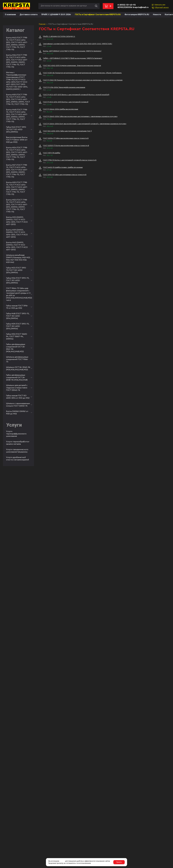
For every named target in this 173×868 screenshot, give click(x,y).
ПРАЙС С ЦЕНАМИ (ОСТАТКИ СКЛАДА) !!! (59, 36)
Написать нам (160, 5)
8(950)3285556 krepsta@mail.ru (133, 7)
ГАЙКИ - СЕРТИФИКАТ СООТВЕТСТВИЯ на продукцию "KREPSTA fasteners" (73, 58)
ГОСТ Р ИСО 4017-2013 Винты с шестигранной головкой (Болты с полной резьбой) (76, 95)
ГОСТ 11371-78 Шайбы (52, 153)
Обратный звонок (162, 8)
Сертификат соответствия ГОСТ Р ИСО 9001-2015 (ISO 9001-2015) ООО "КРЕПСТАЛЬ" (78, 44)
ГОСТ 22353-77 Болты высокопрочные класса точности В (66, 146)
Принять (119, 862)
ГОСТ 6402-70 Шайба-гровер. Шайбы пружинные (63, 167)
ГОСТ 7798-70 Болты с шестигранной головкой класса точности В (70, 160)
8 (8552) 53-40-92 (127, 5)
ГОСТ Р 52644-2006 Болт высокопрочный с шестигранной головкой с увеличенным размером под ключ (85, 124)
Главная (42, 24)
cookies (62, 861)
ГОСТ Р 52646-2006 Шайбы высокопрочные (61, 109)
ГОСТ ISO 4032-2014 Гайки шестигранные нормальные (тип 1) (67, 131)
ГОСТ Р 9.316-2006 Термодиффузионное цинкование (64, 87)
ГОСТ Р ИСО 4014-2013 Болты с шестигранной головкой (66, 102)
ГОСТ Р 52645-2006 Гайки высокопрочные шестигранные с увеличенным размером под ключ (80, 116)
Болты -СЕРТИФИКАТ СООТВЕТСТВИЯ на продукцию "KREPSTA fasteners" (72, 51)
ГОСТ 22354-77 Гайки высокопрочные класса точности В (66, 138)
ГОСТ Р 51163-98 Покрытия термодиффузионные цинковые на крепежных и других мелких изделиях (83, 80)
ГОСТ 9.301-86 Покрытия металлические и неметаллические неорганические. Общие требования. (82, 73)
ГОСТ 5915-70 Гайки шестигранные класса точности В (65, 175)
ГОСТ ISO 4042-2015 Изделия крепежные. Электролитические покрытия (72, 66)
